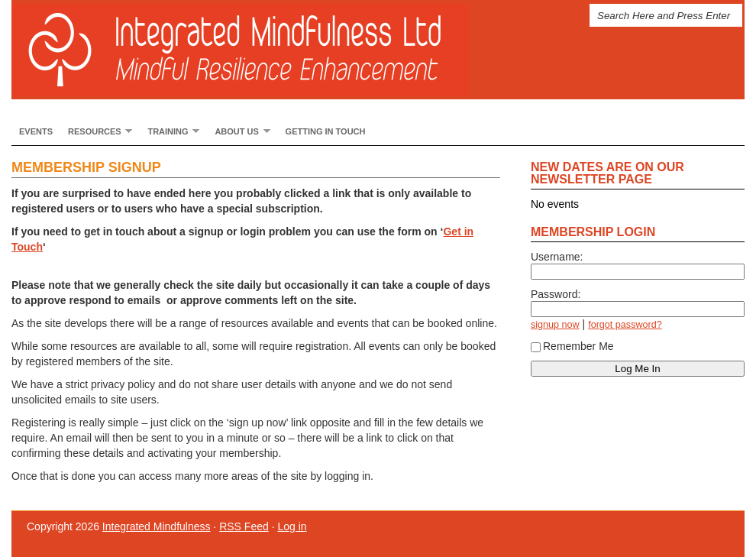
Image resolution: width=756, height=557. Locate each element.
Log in (292, 526)
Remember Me (572, 346)
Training (170, 131)
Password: (556, 294)
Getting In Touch (326, 131)
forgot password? (625, 325)
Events (36, 131)
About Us (238, 131)
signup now (555, 325)
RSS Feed (244, 526)
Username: (557, 257)
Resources (96, 131)
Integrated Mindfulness (256, 50)
